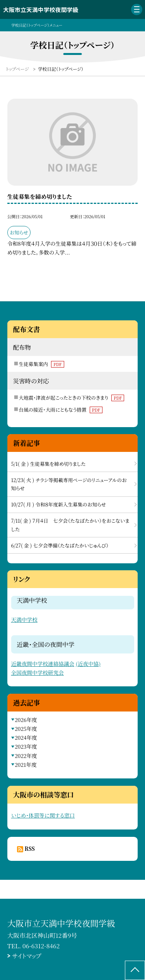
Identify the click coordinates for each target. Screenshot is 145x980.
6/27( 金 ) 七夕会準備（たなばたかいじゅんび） (60, 545)
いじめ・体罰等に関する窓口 (43, 815)
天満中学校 (24, 619)
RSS (30, 848)
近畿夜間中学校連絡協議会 (43, 664)
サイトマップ (26, 956)
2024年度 (26, 737)
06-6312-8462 (41, 946)
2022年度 (26, 756)
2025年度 (26, 729)
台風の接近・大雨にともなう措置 (61, 410)
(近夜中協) (88, 664)
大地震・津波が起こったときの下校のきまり (71, 398)
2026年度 (26, 720)
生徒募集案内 (41, 364)
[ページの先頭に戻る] (135, 970)
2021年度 (26, 765)
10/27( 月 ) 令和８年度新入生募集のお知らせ (59, 504)
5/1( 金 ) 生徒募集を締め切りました (49, 464)
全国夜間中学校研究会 (38, 672)
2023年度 (26, 746)
